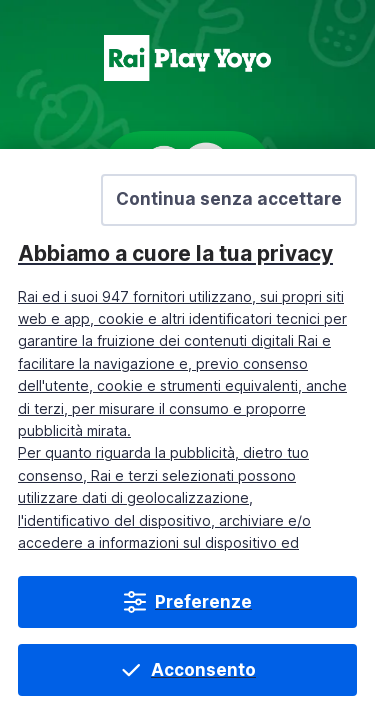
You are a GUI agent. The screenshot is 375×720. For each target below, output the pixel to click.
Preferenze (203, 602)
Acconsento (203, 670)
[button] (229, 200)
